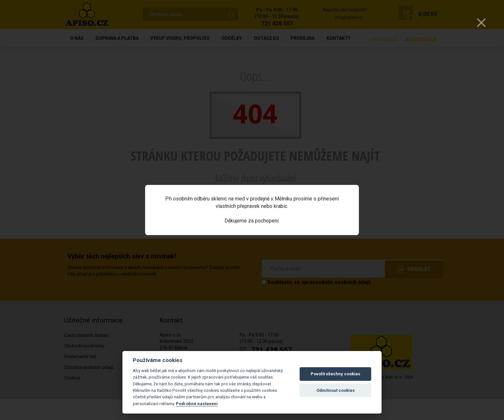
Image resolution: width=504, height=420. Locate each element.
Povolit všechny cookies (335, 374)
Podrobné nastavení (197, 403)
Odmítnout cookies (336, 390)
